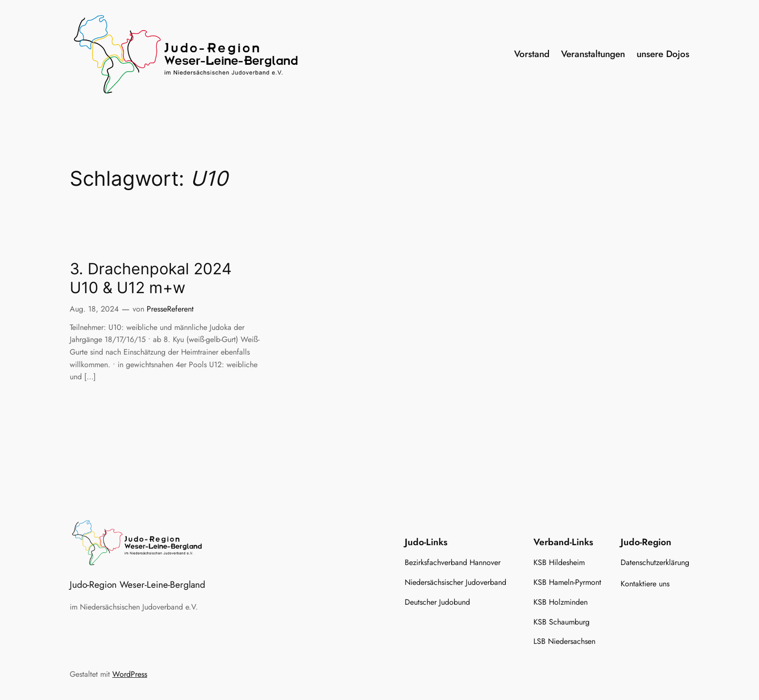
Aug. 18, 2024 (94, 309)
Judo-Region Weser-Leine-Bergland (137, 584)
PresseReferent (170, 309)
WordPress (130, 674)
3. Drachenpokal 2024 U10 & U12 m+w (151, 278)
